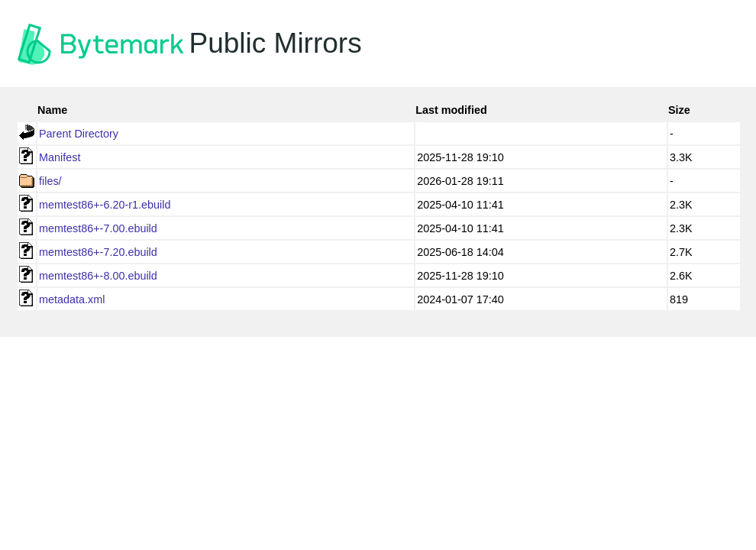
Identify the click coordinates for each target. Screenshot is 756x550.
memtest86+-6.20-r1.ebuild (105, 205)
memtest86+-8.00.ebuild (98, 276)
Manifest (60, 157)
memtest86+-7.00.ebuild (98, 228)
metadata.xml (72, 299)
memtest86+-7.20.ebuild (98, 252)
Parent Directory (79, 134)
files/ (50, 181)
